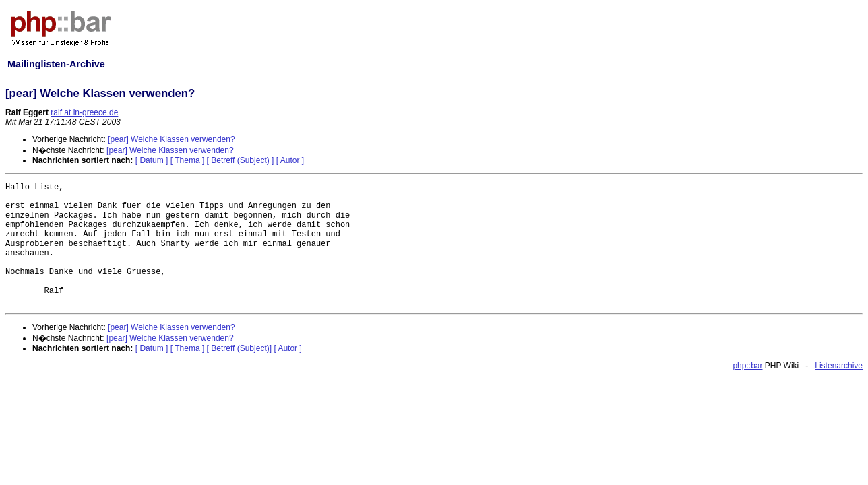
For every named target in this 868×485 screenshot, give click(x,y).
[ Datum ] (152, 160)
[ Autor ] (290, 160)
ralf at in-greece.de (84, 112)
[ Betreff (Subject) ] (241, 160)
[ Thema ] (187, 160)
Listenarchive (839, 366)
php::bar (747, 366)
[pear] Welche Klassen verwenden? (172, 139)
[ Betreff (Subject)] (240, 348)
